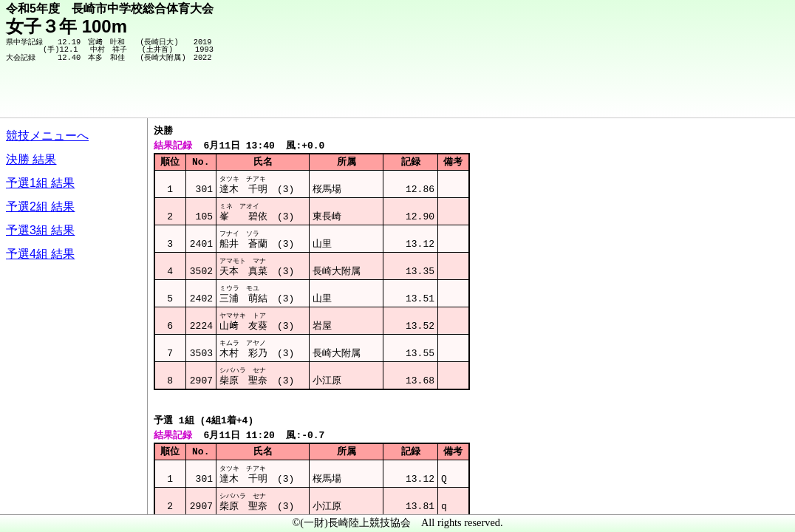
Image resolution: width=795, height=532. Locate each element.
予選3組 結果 (40, 230)
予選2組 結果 (40, 207)
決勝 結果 (31, 159)
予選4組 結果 (40, 254)
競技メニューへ (47, 136)
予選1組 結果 (40, 183)
